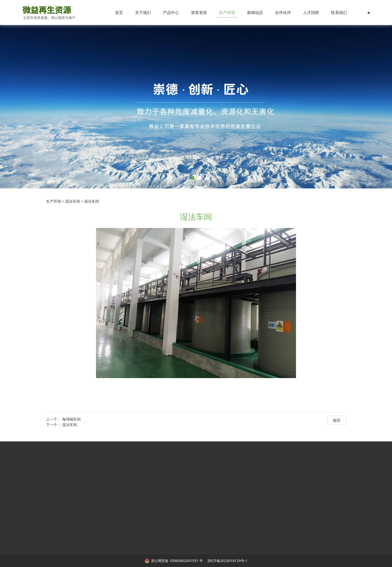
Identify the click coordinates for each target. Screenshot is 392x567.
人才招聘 (311, 13)
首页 (119, 13)
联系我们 (339, 13)
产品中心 (171, 13)
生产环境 (227, 13)
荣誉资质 (199, 13)
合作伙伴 (283, 13)
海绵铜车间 (71, 419)
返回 (336, 420)
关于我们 (143, 13)
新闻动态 (255, 13)
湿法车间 (72, 201)
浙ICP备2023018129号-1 (227, 561)
